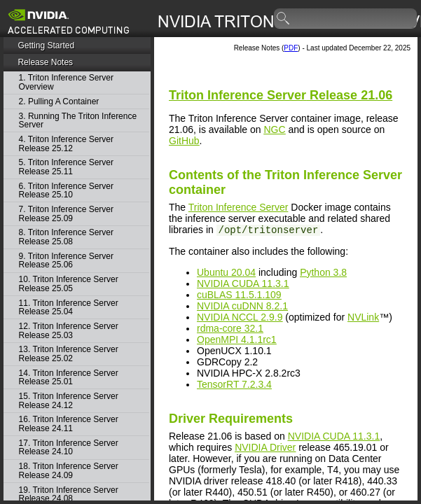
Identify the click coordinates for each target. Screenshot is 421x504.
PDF (291, 48)
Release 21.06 (281, 95)
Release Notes (45, 62)
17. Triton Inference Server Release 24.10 (69, 448)
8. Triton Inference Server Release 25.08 (66, 237)
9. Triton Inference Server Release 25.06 (66, 261)
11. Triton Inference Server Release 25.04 (69, 308)
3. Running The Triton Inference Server (78, 121)
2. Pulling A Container (59, 102)
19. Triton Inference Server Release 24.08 (69, 495)
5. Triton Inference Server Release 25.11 (66, 167)
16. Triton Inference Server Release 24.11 (69, 424)
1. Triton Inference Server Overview (66, 82)
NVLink (363, 317)
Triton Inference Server (239, 207)
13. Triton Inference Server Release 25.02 (69, 354)
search (284, 19)
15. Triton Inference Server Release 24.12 (69, 401)
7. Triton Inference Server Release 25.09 (66, 214)
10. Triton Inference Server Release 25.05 (69, 284)
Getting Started (46, 45)
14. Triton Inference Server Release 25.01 (69, 378)
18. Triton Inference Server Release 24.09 (69, 471)
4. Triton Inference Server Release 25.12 (66, 144)
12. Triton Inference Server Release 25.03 (69, 331)
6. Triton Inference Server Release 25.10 (66, 191)
